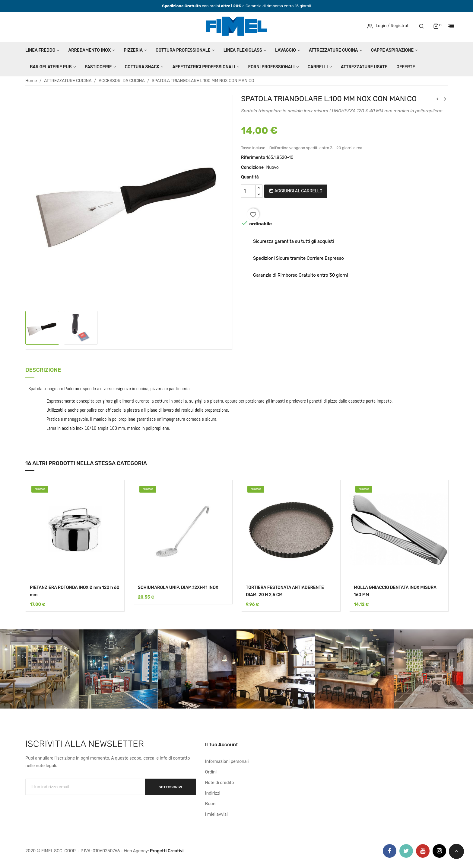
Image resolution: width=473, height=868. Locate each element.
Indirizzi (213, 793)
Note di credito (220, 783)
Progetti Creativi (167, 851)
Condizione (252, 167)
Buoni (211, 804)
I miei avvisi (216, 814)
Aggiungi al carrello (296, 191)
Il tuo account (222, 745)
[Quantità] (248, 191)
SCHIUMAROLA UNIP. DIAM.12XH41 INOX (178, 588)
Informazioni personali (227, 762)
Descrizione (43, 370)
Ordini (211, 772)
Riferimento (253, 158)
